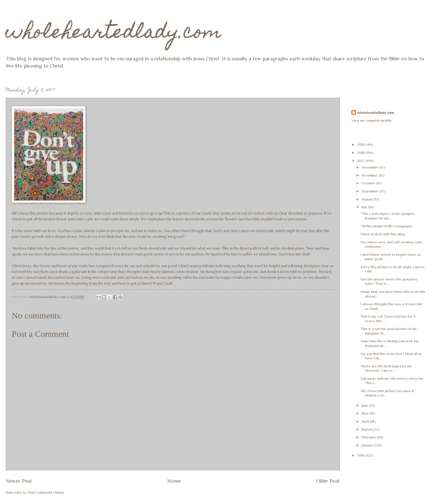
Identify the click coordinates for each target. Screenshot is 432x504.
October (369, 183)
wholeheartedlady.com (114, 34)
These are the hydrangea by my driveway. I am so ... (386, 368)
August (367, 199)
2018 (361, 153)
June (365, 405)
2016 (361, 455)
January (368, 445)
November (370, 175)
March (367, 429)
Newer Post (19, 481)
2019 (361, 145)
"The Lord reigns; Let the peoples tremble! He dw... (388, 216)
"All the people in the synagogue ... (388, 226)
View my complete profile (372, 120)
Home (174, 481)
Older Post (328, 481)
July (365, 207)
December (370, 167)
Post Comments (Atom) (46, 492)
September (371, 191)
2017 (361, 161)
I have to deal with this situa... (384, 234)
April (366, 421)
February (369, 437)
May (365, 413)
